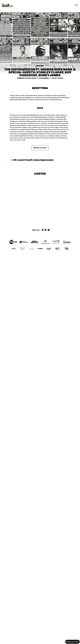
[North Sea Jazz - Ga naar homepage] (7, 5)
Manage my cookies (72, 642)
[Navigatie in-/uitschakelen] (76, 5)
